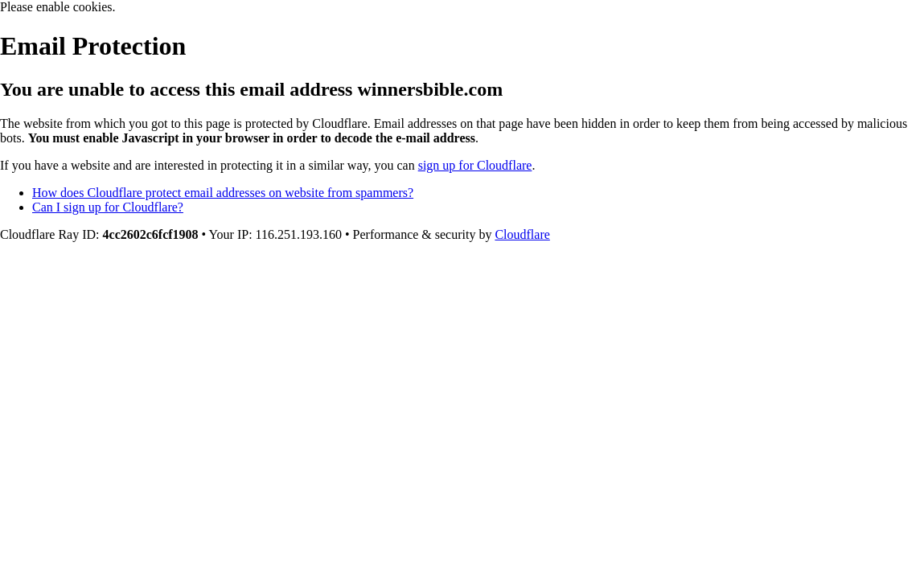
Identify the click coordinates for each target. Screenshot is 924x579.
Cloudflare (522, 234)
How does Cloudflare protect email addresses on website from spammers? (223, 193)
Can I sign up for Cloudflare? (108, 207)
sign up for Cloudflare (475, 165)
